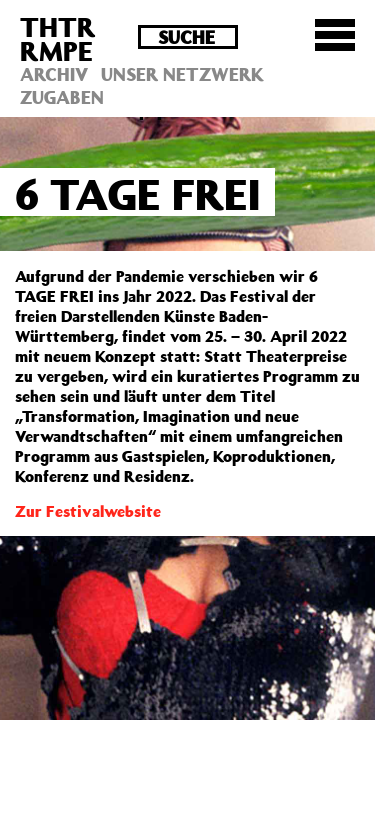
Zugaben (62, 97)
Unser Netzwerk (182, 74)
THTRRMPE (58, 38)
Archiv (54, 74)
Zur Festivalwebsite (88, 511)
